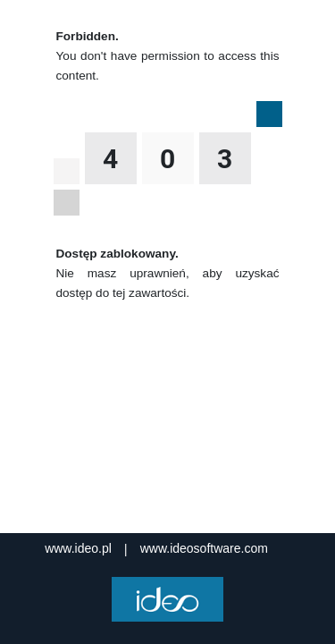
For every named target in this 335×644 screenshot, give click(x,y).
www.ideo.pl (78, 548)
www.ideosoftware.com (204, 548)
